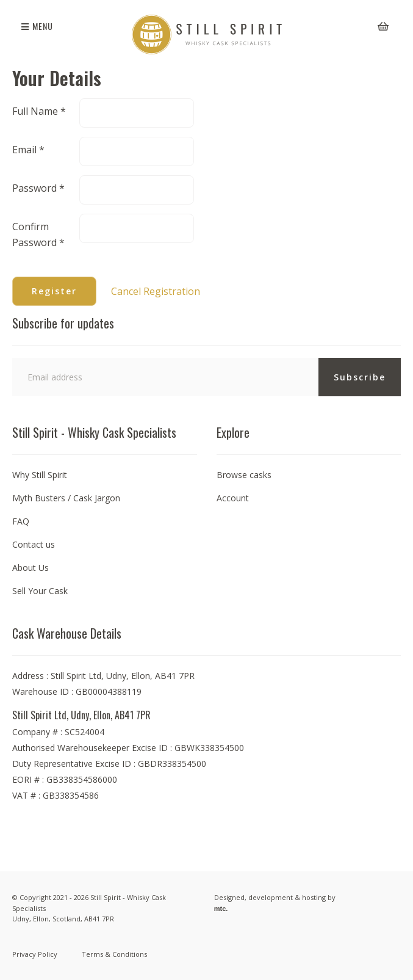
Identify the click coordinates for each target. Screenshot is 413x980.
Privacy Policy (35, 954)
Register (54, 291)
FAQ (21, 521)
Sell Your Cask (40, 591)
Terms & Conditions (114, 954)
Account (233, 498)
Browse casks (244, 475)
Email (28, 150)
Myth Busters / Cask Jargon (66, 498)
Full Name (39, 111)
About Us (31, 568)
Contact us (34, 544)
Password (38, 188)
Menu (37, 26)
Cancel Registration (156, 291)
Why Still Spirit (40, 475)
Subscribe (360, 377)
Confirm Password (38, 234)
